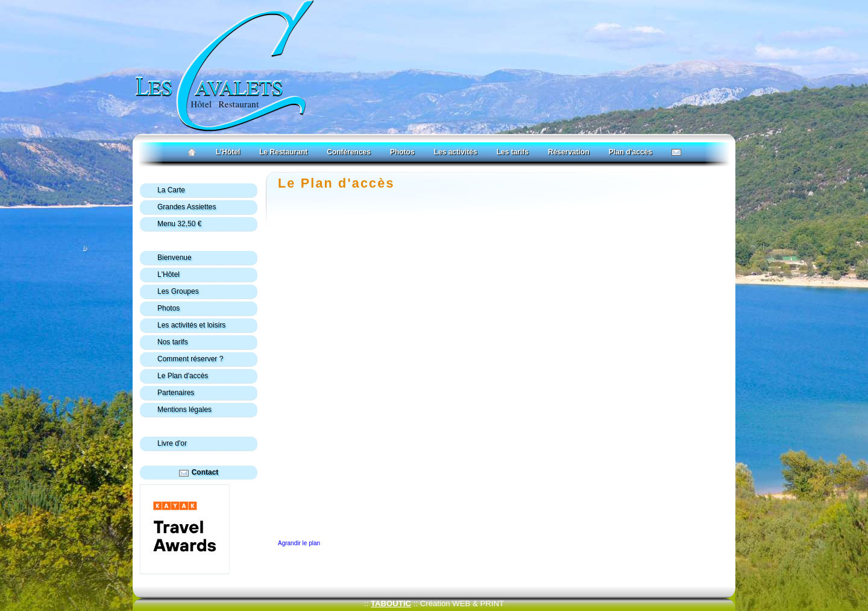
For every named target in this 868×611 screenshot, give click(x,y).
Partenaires (176, 393)
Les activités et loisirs (191, 325)
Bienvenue (175, 258)
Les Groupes (178, 291)
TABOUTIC (391, 603)
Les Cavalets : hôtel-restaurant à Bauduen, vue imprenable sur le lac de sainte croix (206, 176)
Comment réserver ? (190, 359)
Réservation (569, 152)
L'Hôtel (228, 152)
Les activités (456, 152)
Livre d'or (172, 443)
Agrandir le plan (299, 543)
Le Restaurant (283, 152)
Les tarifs (513, 152)
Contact (205, 472)
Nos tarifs (173, 342)
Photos (402, 152)
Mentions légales (184, 410)
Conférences (349, 152)
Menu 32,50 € (179, 224)
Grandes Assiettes (187, 207)
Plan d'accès (631, 152)
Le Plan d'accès (336, 183)
